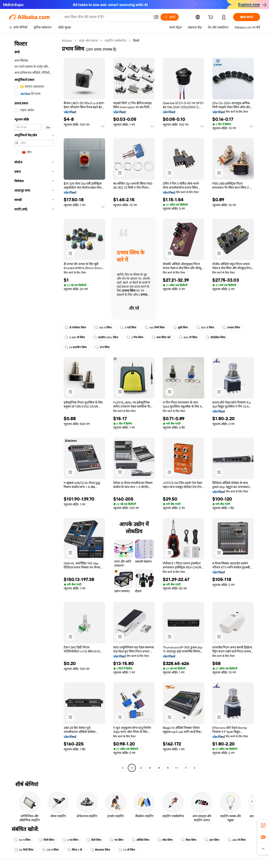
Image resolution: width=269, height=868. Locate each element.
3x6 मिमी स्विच (155, 328)
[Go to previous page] (123, 768)
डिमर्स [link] (136, 41)
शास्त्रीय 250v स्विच (106, 337)
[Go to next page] (195, 768)
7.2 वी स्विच (127, 850)
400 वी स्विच (188, 337)
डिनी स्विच (94, 840)
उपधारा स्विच (231, 328)
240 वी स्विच (237, 840)
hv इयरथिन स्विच (76, 347)
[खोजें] (170, 17)
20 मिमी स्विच (24, 850)
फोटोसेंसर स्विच (216, 337)
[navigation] (34, 405)
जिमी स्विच (47, 840)
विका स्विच (189, 840)
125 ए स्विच (50, 850)
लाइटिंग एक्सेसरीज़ (115, 41)
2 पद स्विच (71, 840)
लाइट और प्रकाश (88, 41)
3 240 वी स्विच (75, 337)
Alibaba (67, 41)
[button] (156, 17)
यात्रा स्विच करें (161, 337)
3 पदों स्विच (128, 328)
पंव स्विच (117, 840)
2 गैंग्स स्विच (135, 337)
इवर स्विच (212, 840)
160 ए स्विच (103, 328)
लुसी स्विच (181, 328)
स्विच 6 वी (75, 850)
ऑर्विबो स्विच (141, 840)
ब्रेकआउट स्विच (100, 850)
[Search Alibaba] (107, 17)
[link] (263, 825)
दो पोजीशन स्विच (75, 328)
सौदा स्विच (165, 840)
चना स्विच (102, 347)
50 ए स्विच (23, 840)
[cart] (211, 18)
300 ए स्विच (205, 328)
